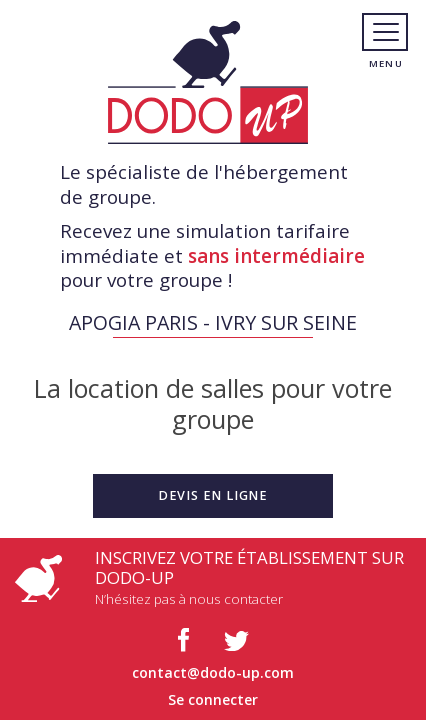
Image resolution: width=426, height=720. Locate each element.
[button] (213, 496)
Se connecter (213, 699)
